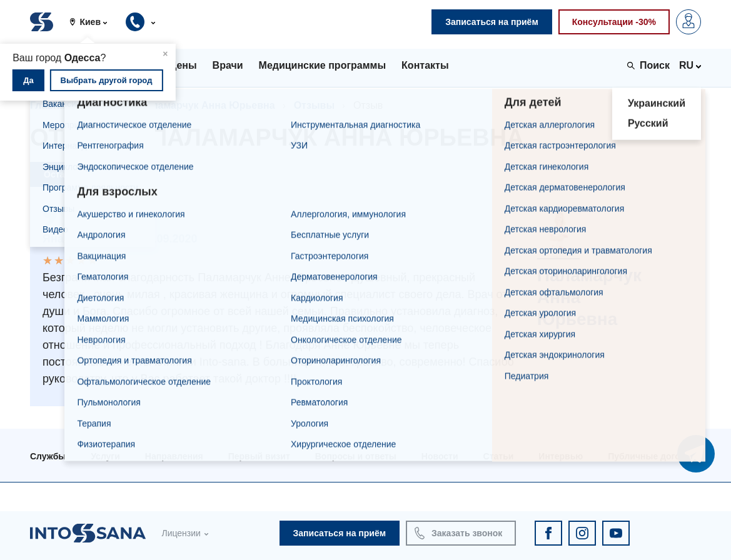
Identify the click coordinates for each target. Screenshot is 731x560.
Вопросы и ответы (356, 456)
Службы (48, 456)
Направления (174, 456)
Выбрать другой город (107, 80)
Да (28, 80)
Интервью (561, 456)
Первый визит (259, 456)
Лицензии (181, 533)
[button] (93, 22)
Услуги (105, 456)
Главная (50, 105)
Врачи (105, 105)
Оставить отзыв (79, 174)
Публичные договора (654, 456)
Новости (440, 456)
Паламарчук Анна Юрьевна (207, 105)
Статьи (499, 456)
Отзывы (314, 105)
